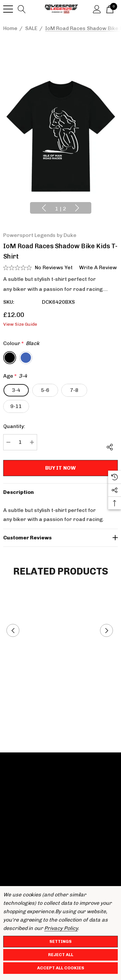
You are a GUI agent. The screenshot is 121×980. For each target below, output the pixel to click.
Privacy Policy (61, 928)
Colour (21, 343)
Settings (60, 941)
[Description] (60, 492)
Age (15, 376)
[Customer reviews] (60, 538)
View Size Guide (20, 324)
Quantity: (14, 426)
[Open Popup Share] (110, 447)
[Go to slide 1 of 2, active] (61, 209)
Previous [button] (44, 208)
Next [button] (77, 208)
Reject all (61, 955)
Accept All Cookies (61, 968)
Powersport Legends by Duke (40, 235)
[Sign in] (97, 9)
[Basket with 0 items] (110, 9)
